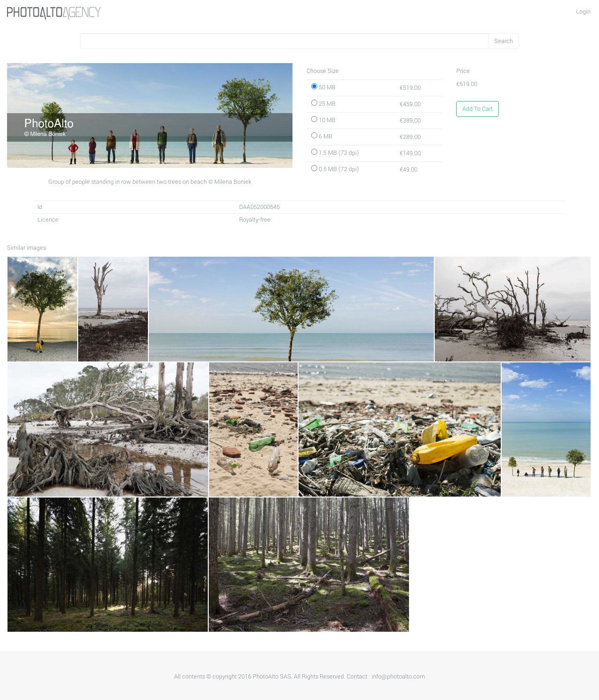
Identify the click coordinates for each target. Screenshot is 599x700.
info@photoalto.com (398, 677)
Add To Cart (478, 109)
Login (583, 12)
